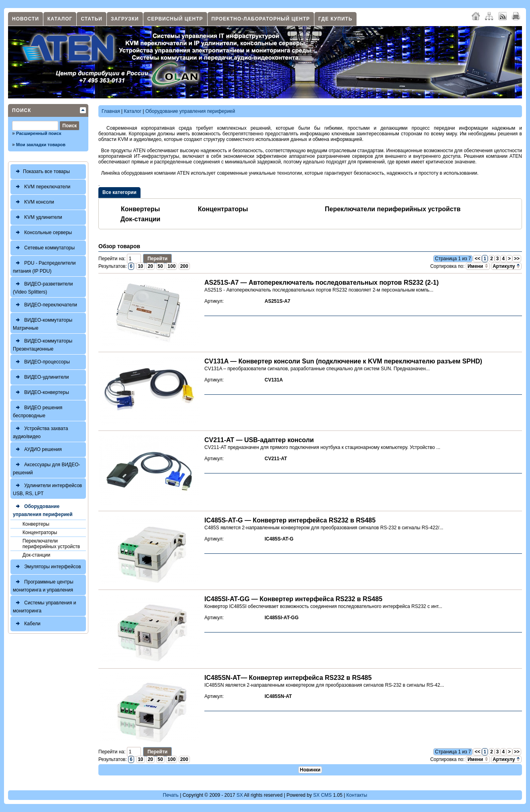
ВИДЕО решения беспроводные (38, 411)
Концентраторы (40, 532)
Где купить (335, 19)
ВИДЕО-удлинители (41, 377)
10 (140, 266)
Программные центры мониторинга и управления (43, 585)
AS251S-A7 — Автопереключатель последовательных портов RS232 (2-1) (322, 283)
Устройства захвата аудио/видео (40, 432)
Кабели (27, 624)
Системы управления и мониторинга (44, 606)
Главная (111, 111)
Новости (25, 19)
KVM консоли (34, 202)
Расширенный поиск (39, 133)
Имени (478, 266)
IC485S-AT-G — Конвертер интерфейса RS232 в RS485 (290, 520)
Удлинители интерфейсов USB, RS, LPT (47, 489)
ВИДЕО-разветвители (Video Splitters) (43, 287)
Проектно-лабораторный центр (261, 19)
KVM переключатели (42, 187)
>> (517, 259)
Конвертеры (36, 524)
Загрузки (125, 19)
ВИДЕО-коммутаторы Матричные (43, 323)
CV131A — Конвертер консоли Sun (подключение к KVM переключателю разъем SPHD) (343, 361)
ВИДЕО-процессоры (41, 362)
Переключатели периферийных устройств (51, 544)
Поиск (22, 110)
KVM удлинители (38, 217)
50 (160, 266)
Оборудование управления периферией (43, 509)
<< (477, 259)
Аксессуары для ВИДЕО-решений (47, 468)
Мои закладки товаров (41, 145)
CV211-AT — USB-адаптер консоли (259, 440)
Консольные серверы (42, 233)
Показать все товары (41, 172)
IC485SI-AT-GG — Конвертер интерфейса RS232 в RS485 (293, 599)
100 (171, 266)
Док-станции (36, 555)
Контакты (357, 795)
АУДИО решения (37, 450)
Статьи (92, 19)
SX (240, 795)
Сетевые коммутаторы (44, 248)
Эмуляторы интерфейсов (47, 567)
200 (184, 266)
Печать (171, 795)
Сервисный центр (175, 19)
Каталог (60, 19)
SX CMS (322, 795)
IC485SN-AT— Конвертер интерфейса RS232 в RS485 (288, 678)
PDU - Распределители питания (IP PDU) (44, 266)
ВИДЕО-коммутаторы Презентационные (43, 344)
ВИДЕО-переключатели (45, 305)
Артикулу (506, 266)
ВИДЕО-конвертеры (41, 393)
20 (150, 266)
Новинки (310, 770)
